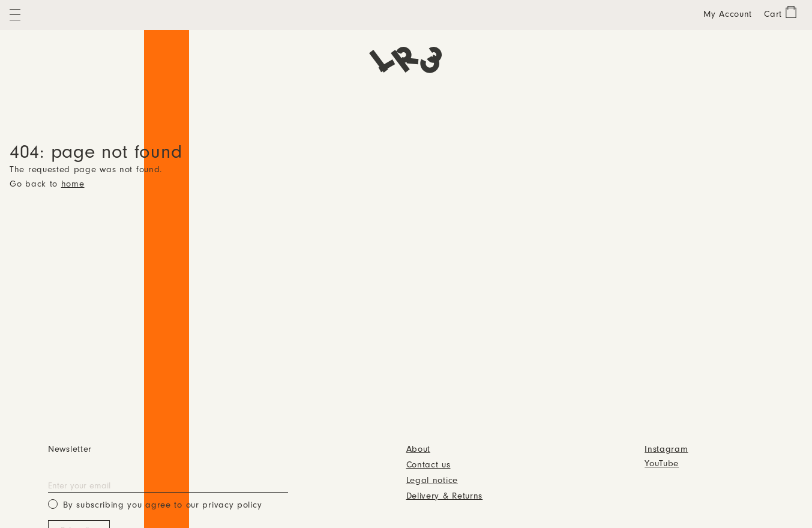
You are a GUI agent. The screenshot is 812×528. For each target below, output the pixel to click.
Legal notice (432, 481)
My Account (728, 15)
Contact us (429, 465)
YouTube (662, 464)
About (419, 450)
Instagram (666, 450)
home (73, 184)
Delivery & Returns (445, 496)
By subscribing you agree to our (155, 504)
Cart (773, 15)
